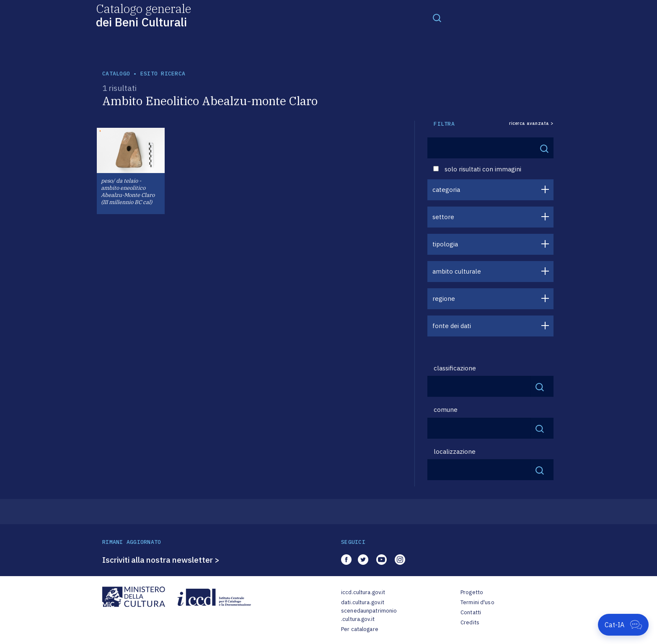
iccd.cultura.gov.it (363, 592)
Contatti (471, 612)
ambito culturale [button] (457, 271)
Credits (470, 622)
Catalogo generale (144, 15)
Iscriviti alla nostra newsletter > (161, 560)
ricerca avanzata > (531, 123)
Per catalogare (360, 629)
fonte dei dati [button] (452, 326)
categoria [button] (446, 190)
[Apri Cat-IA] (623, 625)
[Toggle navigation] (437, 18)
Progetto (472, 592)
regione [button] (444, 299)
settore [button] (443, 217)
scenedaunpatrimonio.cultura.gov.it (369, 615)
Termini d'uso (477, 602)
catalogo (116, 74)
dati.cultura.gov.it (363, 602)
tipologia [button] (445, 244)
